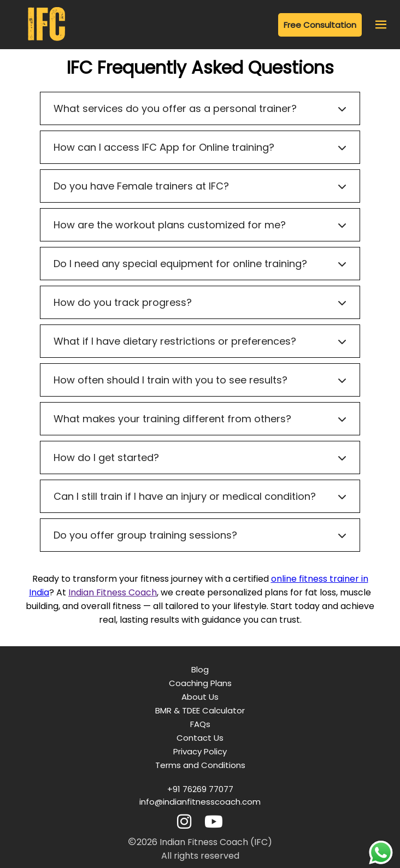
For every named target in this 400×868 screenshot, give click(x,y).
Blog (200, 669)
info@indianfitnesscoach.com (200, 802)
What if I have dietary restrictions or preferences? (200, 341)
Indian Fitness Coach (113, 592)
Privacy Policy (200, 751)
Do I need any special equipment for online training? (200, 264)
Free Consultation (320, 25)
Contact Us (200, 738)
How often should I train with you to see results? (200, 380)
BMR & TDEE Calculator (200, 710)
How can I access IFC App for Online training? (200, 147)
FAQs (200, 724)
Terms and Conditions (200, 765)
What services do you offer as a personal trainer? (200, 108)
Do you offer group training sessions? (200, 535)
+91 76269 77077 (200, 789)
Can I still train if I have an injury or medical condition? (200, 496)
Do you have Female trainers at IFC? (200, 186)
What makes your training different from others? (200, 419)
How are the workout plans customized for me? (200, 225)
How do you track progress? (200, 302)
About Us (200, 697)
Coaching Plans (200, 683)
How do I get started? (200, 457)
